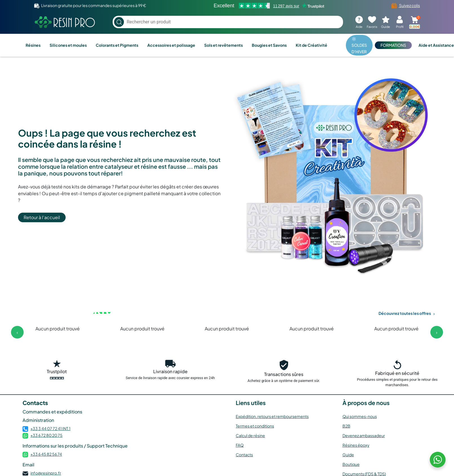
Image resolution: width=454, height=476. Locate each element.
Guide (348, 455)
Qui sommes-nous (360, 416)
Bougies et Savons (269, 45)
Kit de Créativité (311, 45)
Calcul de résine (250, 435)
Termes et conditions (255, 426)
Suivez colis (406, 5)
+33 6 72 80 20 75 (46, 435)
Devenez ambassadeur (364, 435)
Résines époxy (356, 445)
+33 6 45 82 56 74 (46, 454)
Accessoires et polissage (171, 45)
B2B (346, 426)
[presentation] (17, 332)
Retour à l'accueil (42, 217)
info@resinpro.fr (46, 473)
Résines (33, 45)
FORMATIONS (393, 45)
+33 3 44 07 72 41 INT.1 (50, 428)
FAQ (240, 445)
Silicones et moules (68, 45)
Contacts (244, 455)
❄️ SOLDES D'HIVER (359, 45)
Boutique (351, 464)
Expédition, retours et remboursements (272, 416)
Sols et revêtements (223, 45)
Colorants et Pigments (117, 45)
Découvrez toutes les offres (407, 313)
